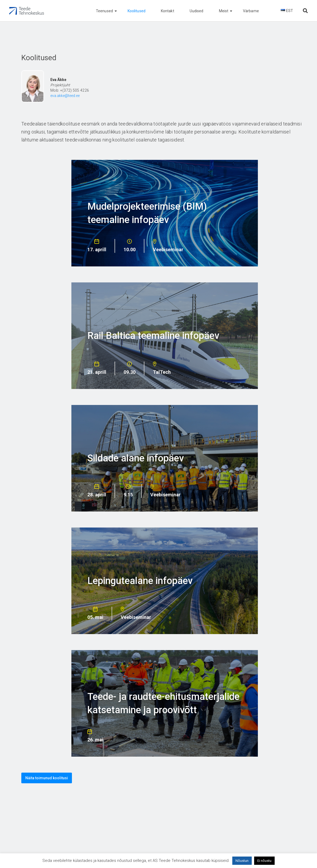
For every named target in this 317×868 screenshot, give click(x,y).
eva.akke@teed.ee (65, 96)
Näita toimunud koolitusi (47, 778)
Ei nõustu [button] (264, 861)
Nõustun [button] (242, 861)
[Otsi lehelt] (305, 11)
